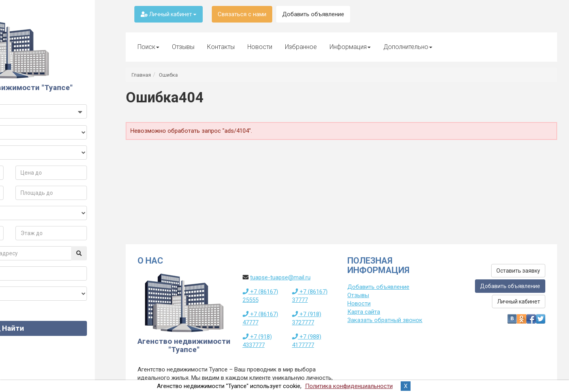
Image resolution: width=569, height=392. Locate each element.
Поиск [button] (148, 47)
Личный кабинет (169, 14)
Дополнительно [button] (408, 47)
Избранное (301, 47)
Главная (141, 75)
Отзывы (183, 47)
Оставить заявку (518, 271)
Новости (260, 47)
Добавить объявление (313, 14)
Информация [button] (350, 47)
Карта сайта (364, 312)
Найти (57, 336)
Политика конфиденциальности (349, 386)
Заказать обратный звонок (385, 320)
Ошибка (168, 75)
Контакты (221, 47)
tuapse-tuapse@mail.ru (280, 277)
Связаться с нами (242, 14)
